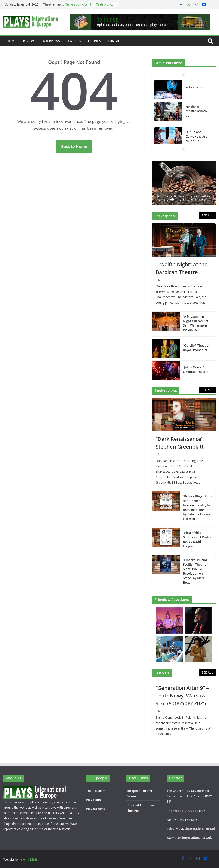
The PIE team (96, 791)
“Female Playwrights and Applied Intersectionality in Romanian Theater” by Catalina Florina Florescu (198, 508)
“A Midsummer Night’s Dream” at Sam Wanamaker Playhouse (196, 323)
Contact (115, 41)
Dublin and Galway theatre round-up (196, 136)
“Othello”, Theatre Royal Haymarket (196, 348)
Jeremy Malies (29, 859)
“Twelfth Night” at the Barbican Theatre (182, 268)
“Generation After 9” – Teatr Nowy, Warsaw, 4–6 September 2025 (89, 7)
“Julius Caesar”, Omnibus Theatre (196, 369)
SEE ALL (207, 215)
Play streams (96, 809)
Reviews (29, 41)
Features (74, 41)
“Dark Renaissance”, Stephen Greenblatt (180, 443)
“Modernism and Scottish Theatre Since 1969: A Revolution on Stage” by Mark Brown (195, 571)
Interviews (51, 41)
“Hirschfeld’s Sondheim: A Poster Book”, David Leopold (197, 539)
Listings (94, 41)
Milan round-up (197, 87)
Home (11, 41)
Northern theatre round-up (196, 111)
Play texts (93, 800)
